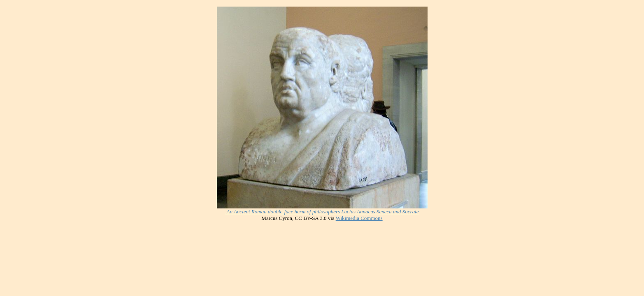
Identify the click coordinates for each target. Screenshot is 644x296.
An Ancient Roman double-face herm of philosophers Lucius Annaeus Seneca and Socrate (322, 212)
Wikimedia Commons (359, 218)
